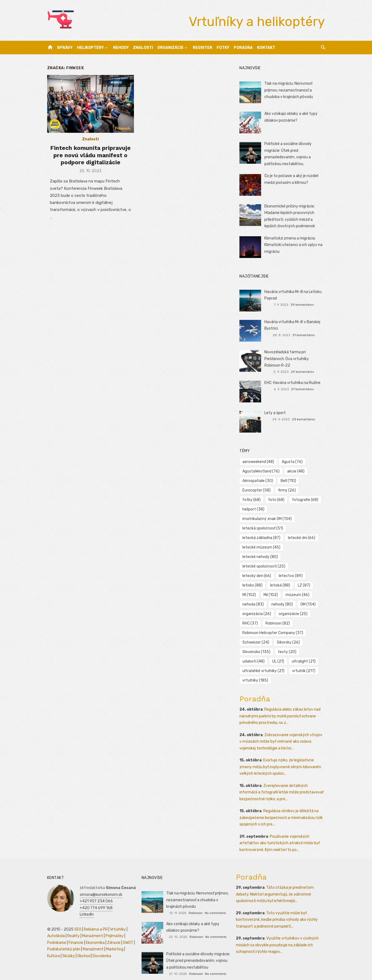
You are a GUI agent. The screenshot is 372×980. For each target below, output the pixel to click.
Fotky (223, 48)
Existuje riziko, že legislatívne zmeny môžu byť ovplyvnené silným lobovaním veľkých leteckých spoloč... (281, 757)
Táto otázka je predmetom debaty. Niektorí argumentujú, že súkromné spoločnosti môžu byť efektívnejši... (276, 885)
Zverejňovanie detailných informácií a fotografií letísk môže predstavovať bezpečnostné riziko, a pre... (282, 783)
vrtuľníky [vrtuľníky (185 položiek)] (256, 671)
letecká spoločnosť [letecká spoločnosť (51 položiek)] (264, 519)
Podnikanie (54, 933)
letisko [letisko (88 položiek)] (285, 566)
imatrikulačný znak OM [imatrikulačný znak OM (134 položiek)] (268, 509)
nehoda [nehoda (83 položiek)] (285, 585)
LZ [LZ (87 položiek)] (249, 576)
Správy (65, 48)
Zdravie (112, 933)
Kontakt (266, 48)
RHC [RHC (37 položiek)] (251, 614)
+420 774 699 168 (94, 898)
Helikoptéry (90, 48)
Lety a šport (276, 413)
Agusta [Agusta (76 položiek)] (293, 462)
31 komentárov (305, 335)
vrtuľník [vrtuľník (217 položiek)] (304, 661)
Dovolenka (100, 946)
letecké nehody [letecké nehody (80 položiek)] (261, 547)
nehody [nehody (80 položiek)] (254, 595)
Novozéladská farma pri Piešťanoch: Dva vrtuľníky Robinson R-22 (296, 359)
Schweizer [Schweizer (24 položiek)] (257, 633)
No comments (215, 903)
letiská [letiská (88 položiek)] (312, 566)
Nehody (121, 48)
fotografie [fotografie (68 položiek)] (280, 500)
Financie (74, 933)
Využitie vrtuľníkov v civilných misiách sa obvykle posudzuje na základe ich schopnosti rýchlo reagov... (278, 935)
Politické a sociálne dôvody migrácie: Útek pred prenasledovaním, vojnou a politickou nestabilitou (198, 951)
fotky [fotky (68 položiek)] (313, 490)
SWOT (126, 933)
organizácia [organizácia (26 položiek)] (258, 604)
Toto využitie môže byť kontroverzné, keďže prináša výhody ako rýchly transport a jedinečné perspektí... (278, 910)
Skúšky (66, 946)
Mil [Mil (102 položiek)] (292, 576)
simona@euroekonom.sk (99, 885)
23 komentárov (305, 419)
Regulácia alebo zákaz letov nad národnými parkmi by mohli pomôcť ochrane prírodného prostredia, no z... (281, 707)
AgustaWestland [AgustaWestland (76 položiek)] (262, 471)
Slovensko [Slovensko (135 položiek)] (257, 642)
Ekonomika (93, 933)
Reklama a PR (94, 920)
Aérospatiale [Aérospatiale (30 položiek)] (259, 481)
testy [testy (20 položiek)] (288, 642)
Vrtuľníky (116, 920)
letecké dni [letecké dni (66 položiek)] (302, 528)
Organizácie (170, 48)
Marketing (113, 940)
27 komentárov (304, 389)
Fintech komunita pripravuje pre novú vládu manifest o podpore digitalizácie (89, 156)
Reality (71, 926)
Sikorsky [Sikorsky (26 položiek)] (289, 633)
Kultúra (51, 946)
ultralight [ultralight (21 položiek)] (304, 652)
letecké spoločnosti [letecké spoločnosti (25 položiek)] (265, 557)
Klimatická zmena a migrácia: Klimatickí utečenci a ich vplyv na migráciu (294, 245)
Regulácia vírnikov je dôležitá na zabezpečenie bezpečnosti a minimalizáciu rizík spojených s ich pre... (282, 808)
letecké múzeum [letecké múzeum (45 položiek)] (262, 538)
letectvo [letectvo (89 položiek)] (255, 566)
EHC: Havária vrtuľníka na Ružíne (293, 383)
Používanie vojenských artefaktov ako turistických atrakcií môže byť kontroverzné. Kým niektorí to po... (280, 834)
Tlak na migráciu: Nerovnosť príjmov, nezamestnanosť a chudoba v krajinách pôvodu (289, 90)
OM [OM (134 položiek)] (280, 595)
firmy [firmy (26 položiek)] (288, 490)
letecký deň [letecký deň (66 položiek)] (308, 557)
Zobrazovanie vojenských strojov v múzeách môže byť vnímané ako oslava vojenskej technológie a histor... (283, 732)
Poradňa (243, 48)
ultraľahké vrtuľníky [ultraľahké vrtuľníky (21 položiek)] (264, 661)
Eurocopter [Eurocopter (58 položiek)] (257, 490)
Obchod (82, 946)
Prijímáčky (112, 926)
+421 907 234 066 (94, 892)
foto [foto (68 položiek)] (251, 500)
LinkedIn (85, 905)
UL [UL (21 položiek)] (279, 652)
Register (203, 48)
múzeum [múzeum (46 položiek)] (255, 585)
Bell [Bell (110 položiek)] (289, 481)
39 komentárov (304, 305)
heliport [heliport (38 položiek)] (312, 500)
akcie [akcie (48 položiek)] (297, 471)
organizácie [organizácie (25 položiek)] (294, 604)
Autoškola (54, 926)
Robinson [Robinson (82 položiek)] (278, 614)
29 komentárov (304, 372)
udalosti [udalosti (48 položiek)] (254, 652)
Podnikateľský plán (62, 940)
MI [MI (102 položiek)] (270, 576)
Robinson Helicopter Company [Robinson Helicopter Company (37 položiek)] (274, 623)
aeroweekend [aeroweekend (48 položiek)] (259, 462)
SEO (76, 920)
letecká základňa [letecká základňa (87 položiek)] (262, 528)
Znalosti (143, 48)
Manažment (90, 926)
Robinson (196, 903)
